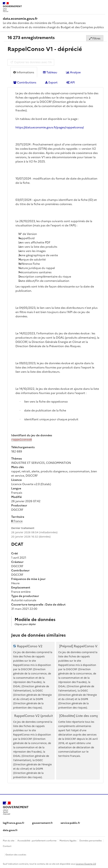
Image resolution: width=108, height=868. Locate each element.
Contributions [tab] (25, 82)
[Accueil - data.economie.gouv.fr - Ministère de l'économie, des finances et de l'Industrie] (54, 18)
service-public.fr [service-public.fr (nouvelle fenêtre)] (70, 822)
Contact (7, 846)
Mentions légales (68, 840)
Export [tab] (51, 82)
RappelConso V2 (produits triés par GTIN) (46, 715)
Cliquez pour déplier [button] (25, 624)
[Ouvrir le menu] (103, 5)
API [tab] (71, 82)
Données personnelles (91, 840)
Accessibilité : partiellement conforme (37, 840)
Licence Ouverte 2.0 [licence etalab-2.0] (86, 863)
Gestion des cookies (16, 854)
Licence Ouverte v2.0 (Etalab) (31, 484)
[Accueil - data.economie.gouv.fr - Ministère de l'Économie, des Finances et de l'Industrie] (16, 808)
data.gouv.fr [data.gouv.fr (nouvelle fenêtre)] (10, 830)
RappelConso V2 (30, 646)
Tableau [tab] (50, 72)
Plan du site (9, 840)
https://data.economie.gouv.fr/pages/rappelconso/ (50, 127)
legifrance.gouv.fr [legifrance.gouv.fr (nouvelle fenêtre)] (14, 822)
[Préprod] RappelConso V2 (79, 646)
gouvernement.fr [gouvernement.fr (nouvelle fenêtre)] (42, 822)
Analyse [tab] (73, 72)
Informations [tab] (24, 72)
